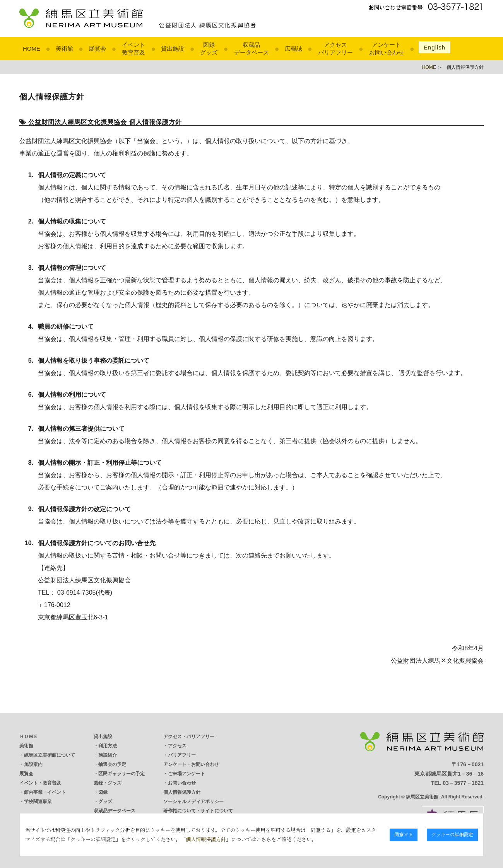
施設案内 (33, 764)
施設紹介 (108, 755)
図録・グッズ (108, 783)
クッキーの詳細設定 (452, 834)
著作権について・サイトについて (198, 811)
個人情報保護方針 (182, 792)
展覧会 (97, 49)
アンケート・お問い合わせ (191, 764)
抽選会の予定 (112, 764)
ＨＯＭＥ (29, 737)
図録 (103, 792)
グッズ (105, 801)
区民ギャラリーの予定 (121, 774)
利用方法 (108, 746)
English (435, 47)
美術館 (64, 49)
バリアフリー (182, 755)
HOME (32, 49)
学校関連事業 (38, 801)
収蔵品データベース (115, 811)
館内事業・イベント (45, 792)
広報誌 (293, 49)
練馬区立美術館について (50, 755)
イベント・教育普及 (40, 783)
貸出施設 (173, 49)
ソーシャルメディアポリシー (193, 801)
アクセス (177, 746)
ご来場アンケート (186, 774)
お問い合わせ (182, 783)
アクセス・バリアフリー (189, 737)
